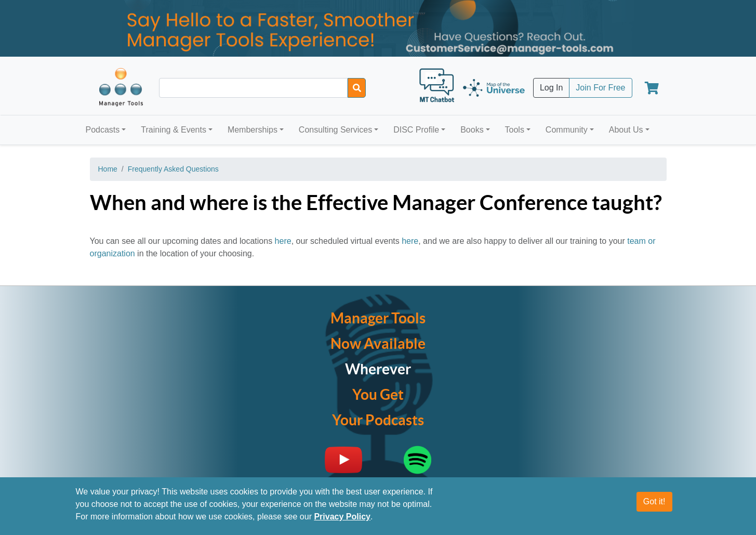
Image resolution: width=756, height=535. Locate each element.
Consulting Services (335, 130)
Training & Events (174, 130)
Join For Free (600, 88)
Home (108, 169)
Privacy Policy (342, 517)
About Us (626, 130)
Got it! (654, 501)
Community (567, 130)
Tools (515, 130)
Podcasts (103, 130)
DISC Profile (416, 130)
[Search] (357, 88)
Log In (551, 88)
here (283, 241)
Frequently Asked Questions (173, 169)
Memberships (253, 130)
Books (472, 130)
